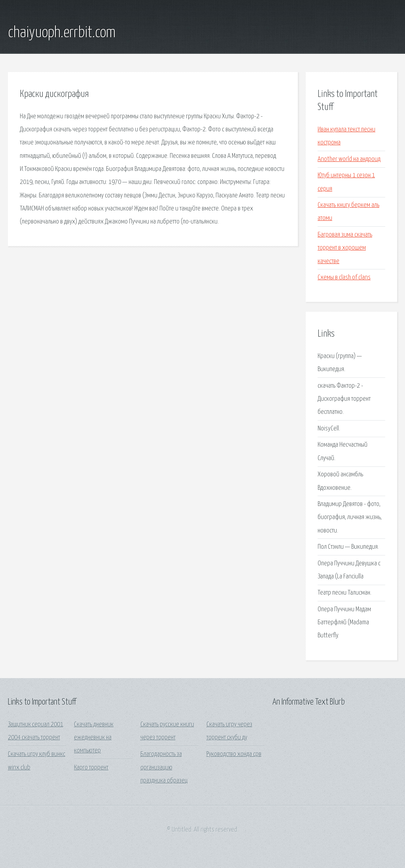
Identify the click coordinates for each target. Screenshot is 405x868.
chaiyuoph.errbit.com (62, 33)
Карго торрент (91, 768)
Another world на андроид (349, 159)
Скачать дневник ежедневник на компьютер (94, 738)
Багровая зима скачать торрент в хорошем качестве (345, 248)
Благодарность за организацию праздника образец (164, 768)
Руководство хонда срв (234, 754)
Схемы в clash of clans (344, 278)
